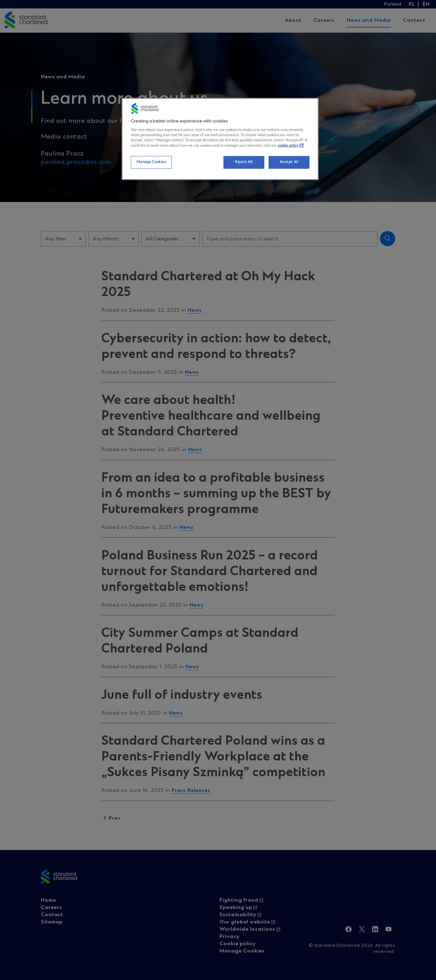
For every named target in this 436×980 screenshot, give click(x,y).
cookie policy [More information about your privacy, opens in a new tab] (288, 146)
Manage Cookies (151, 162)
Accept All (289, 162)
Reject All (244, 162)
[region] (220, 139)
